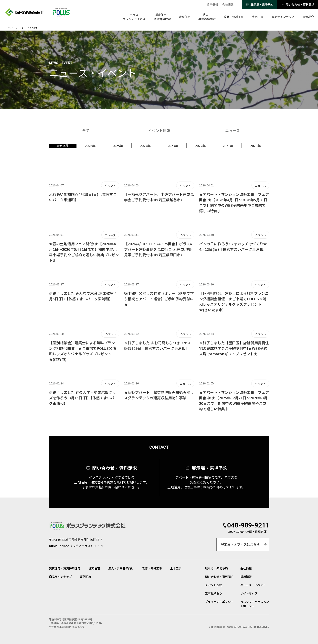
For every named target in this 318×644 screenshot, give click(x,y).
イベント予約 (214, 585)
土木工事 (258, 17)
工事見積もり (214, 593)
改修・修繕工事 (234, 17)
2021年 (228, 146)
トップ (10, 28)
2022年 (200, 146)
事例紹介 (308, 17)
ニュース (232, 130)
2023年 (173, 146)
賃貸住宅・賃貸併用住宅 (162, 17)
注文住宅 (185, 17)
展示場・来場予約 (262, 4)
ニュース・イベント (253, 585)
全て (86, 130)
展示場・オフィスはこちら (240, 544)
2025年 (118, 146)
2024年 (145, 146)
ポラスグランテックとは (134, 17)
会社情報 (228, 4)
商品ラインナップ (283, 17)
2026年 (90, 146)
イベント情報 (159, 130)
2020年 (255, 146)
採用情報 (212, 4)
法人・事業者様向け (207, 17)
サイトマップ (249, 593)
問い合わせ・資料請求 (300, 4)
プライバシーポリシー (219, 602)
